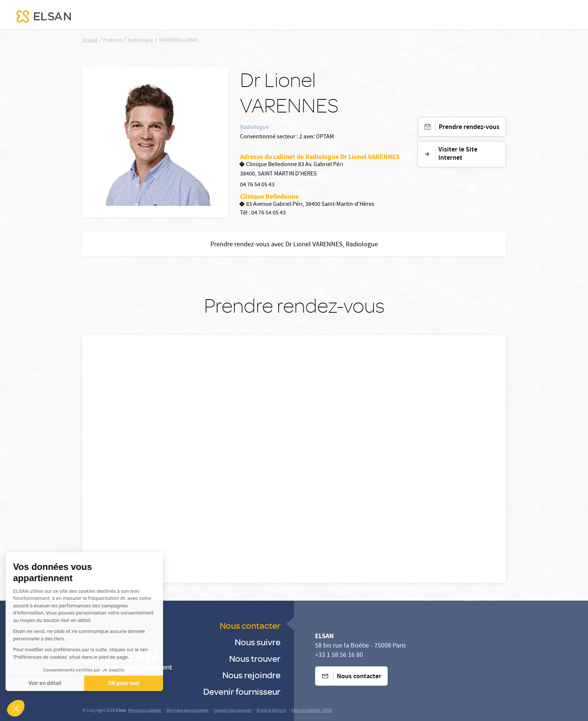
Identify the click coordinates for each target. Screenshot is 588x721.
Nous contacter (250, 625)
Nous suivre (258, 642)
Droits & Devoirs (271, 711)
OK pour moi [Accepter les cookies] (61, 683)
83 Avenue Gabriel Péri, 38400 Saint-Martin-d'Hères (307, 205)
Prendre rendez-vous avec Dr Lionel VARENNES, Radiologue (294, 245)
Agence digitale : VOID (312, 711)
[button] (16, 708)
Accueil (90, 40)
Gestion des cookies (232, 711)
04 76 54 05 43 (257, 185)
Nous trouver (255, 658)
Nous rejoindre (251, 675)
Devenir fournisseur (242, 691)
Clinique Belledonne (269, 196)
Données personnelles (187, 711)
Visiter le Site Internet (451, 154)
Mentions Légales (144, 711)
